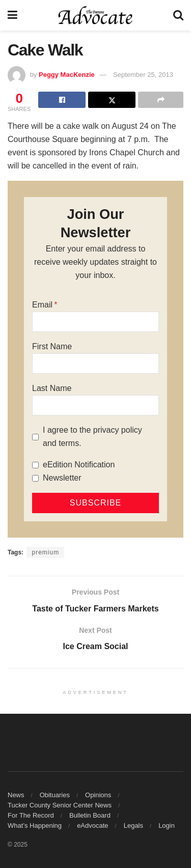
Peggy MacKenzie (67, 75)
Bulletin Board (90, 815)
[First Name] (95, 363)
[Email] (95, 322)
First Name (52, 346)
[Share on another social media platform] (161, 100)
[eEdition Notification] (35, 465)
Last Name (52, 388)
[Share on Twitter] (112, 100)
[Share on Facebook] (62, 100)
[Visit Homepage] (95, 15)
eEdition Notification (79, 465)
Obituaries (55, 795)
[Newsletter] (35, 478)
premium (45, 552)
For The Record (31, 815)
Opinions (98, 795)
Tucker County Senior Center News (60, 805)
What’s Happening (35, 825)
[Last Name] (95, 405)
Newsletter (62, 478)
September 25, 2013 (143, 75)
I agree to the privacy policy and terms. (92, 437)
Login (167, 825)
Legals (133, 825)
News (16, 795)
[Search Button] (178, 15)
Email (42, 305)
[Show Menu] (12, 15)
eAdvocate (92, 825)
